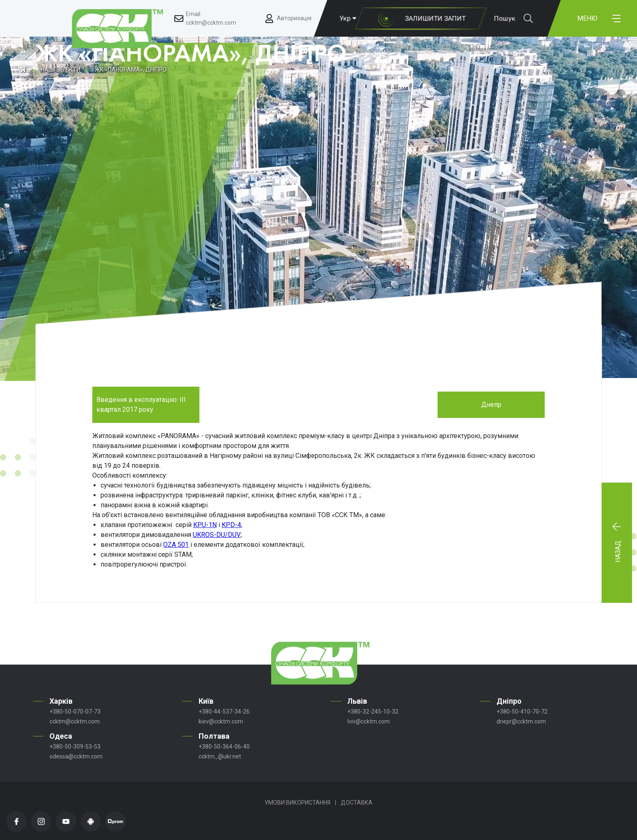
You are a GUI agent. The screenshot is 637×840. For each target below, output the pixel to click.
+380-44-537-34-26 (224, 712)
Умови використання (297, 803)
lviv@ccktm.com (369, 721)
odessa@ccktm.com (76, 756)
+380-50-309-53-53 (75, 747)
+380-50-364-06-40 (224, 747)
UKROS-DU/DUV (217, 535)
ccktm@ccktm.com (75, 721)
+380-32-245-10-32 (373, 712)
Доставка (357, 803)
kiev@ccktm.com (221, 721)
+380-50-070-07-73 (75, 712)
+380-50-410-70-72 (522, 712)
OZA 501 (176, 545)
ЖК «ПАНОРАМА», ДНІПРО (131, 70)
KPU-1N (205, 525)
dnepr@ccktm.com (521, 721)
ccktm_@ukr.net (220, 756)
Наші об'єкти (61, 70)
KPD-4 (231, 525)
